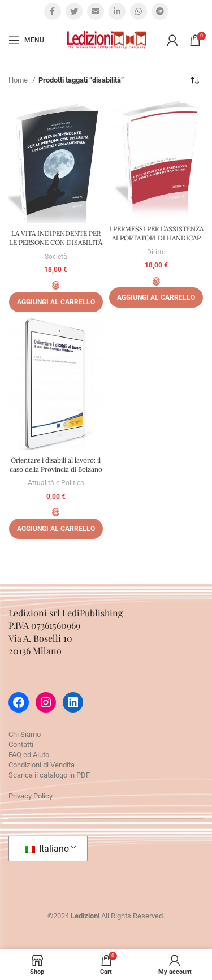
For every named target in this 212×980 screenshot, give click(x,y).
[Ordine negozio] (195, 80)
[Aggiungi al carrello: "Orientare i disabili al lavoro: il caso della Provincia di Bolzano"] (56, 529)
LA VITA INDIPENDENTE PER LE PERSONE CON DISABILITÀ (56, 238)
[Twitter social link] (74, 11)
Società (56, 257)
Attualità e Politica (56, 483)
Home (19, 80)
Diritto (156, 252)
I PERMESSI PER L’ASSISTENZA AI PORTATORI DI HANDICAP (156, 233)
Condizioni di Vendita (42, 765)
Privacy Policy (31, 796)
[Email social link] (96, 11)
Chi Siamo (25, 734)
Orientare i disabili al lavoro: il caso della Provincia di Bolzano (56, 465)
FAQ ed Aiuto (29, 755)
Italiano (47, 849)
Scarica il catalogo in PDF (49, 775)
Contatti (21, 744)
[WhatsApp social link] (139, 11)
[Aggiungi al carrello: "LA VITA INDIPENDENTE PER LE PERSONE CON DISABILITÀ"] (56, 302)
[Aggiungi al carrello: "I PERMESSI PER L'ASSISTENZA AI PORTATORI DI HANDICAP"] (156, 297)
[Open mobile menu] (26, 40)
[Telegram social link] (160, 11)
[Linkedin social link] (117, 11)
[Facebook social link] (53, 11)
